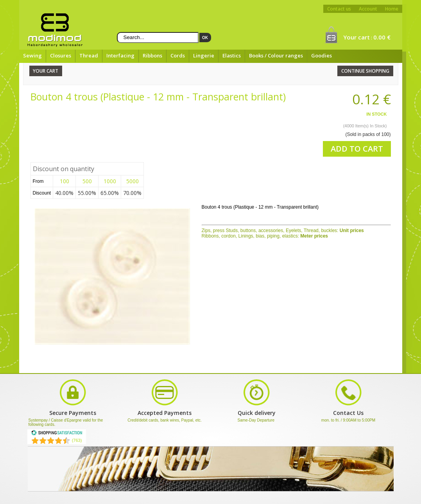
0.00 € (382, 37)
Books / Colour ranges (276, 55)
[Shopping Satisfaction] (57, 434)
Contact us (339, 9)
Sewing (32, 55)
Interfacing (120, 55)
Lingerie (204, 55)
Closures (61, 55)
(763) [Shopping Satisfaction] (77, 440)
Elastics (232, 55)
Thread (89, 55)
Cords (178, 55)
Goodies (322, 55)
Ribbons (152, 55)
